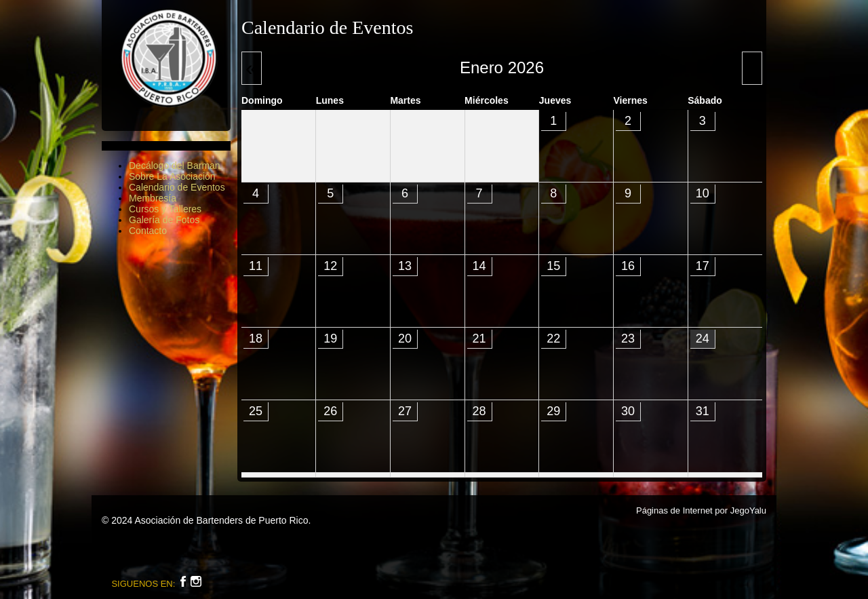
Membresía (153, 198)
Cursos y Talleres (165, 209)
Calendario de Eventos (177, 187)
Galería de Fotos (164, 220)
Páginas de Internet (674, 510)
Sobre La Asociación (172, 176)
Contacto (148, 231)
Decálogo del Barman (175, 166)
